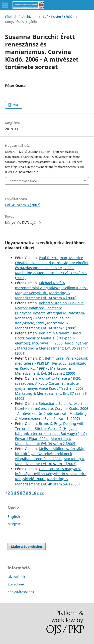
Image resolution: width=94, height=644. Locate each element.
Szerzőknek (16, 584)
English (14, 516)
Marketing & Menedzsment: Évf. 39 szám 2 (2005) (46, 441)
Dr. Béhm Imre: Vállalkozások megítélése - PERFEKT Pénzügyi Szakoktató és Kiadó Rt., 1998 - (51, 363)
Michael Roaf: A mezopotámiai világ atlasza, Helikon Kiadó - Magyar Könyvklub (52, 288)
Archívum (29, 17)
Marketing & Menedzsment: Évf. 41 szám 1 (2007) (51, 416)
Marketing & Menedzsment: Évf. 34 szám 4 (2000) (46, 295)
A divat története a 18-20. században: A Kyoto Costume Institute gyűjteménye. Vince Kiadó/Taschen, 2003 (50, 383)
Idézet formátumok (23, 181)
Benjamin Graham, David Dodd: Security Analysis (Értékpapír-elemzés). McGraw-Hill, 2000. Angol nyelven (52, 338)
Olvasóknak (16, 577)
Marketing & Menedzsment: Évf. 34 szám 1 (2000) (46, 326)
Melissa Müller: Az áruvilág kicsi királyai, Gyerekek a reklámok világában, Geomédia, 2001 (50, 454)
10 (34, 493)
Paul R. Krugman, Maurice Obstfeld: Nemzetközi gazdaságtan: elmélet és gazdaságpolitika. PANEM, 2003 (52, 263)
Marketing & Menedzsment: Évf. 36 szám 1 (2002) (50, 461)
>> (42, 493)
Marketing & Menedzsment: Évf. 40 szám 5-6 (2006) (47, 481)
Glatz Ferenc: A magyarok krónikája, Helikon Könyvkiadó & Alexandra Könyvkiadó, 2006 (51, 474)
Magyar (14, 524)
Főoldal (11, 17)
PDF (15, 105)
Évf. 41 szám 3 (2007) (58, 17)
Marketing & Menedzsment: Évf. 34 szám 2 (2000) (46, 371)
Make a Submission (27, 547)
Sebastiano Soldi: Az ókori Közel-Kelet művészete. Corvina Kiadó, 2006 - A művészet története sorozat (52, 408)
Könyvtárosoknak (21, 592)
